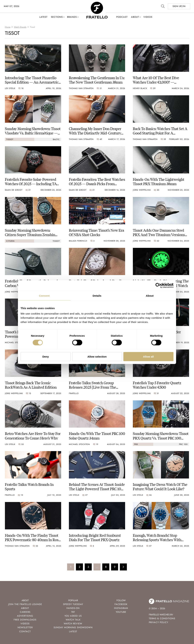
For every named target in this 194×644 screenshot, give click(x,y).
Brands (72, 17)
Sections (57, 17)
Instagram (121, 608)
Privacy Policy (159, 622)
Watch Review (73, 624)
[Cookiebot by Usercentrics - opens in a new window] (158, 285)
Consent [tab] (44, 295)
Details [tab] (97, 295)
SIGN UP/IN (179, 6)
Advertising (25, 616)
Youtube (121, 612)
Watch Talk (73, 620)
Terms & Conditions (162, 618)
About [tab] (150, 295)
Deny (46, 357)
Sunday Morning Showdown (73, 627)
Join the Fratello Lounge (25, 604)
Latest (43, 17)
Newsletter (25, 627)
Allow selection (97, 357)
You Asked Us (73, 616)
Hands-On (73, 608)
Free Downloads (25, 620)
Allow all (148, 357)
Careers (25, 612)
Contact (25, 631)
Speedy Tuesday (73, 604)
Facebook (121, 604)
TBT (73, 612)
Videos (148, 17)
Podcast (122, 17)
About (135, 17)
